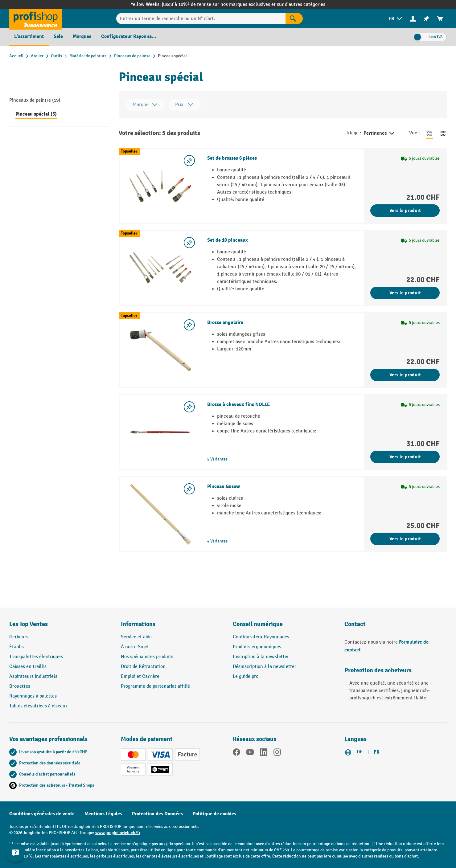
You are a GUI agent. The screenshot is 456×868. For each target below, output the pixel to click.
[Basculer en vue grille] (443, 133)
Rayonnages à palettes (33, 696)
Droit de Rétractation (143, 667)
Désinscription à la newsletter (265, 667)
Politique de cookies (214, 814)
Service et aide (136, 637)
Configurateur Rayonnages (261, 637)
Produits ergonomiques (257, 647)
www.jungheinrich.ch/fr (118, 833)
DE (360, 752)
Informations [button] (138, 624)
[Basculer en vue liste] (429, 133)
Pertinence (380, 133)
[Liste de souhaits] (426, 19)
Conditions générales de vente (42, 814)
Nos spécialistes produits (147, 657)
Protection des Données (157, 814)
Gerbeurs (19, 637)
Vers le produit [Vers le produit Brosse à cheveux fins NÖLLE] (405, 457)
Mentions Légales (103, 814)
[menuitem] (396, 19)
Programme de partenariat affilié (155, 686)
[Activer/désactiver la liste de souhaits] (189, 161)
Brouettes (20, 686)
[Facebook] (236, 753)
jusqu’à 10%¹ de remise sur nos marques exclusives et (219, 4)
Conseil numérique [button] (258, 624)
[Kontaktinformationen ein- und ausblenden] (15, 853)
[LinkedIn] (264, 753)
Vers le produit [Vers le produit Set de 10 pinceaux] (405, 293)
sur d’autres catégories (301, 4)
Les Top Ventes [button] (29, 624)
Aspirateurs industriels (33, 676)
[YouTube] (250, 753)
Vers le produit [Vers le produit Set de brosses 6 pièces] (405, 211)
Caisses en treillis (28, 667)
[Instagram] (277, 753)
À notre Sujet (135, 647)
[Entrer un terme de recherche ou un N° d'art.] (201, 18)
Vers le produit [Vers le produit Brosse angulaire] (405, 375)
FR (377, 752)
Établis (16, 647)
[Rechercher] (294, 18)
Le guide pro (246, 676)
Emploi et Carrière (140, 676)
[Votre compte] (413, 18)
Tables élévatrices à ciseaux (38, 706)
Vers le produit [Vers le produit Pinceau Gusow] (405, 539)
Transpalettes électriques (36, 657)
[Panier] (440, 19)
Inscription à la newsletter (261, 657)
